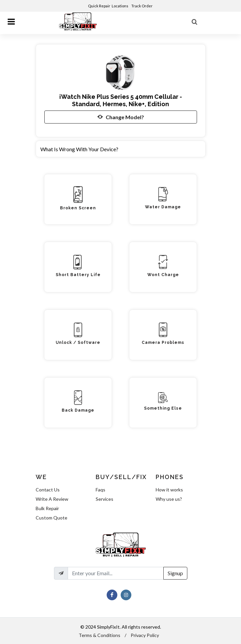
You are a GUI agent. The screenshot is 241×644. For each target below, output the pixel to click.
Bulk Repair (47, 508)
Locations (120, 6)
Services (104, 499)
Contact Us (48, 490)
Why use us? (169, 499)
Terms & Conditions (99, 635)
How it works (169, 490)
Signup (175, 573)
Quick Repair (99, 6)
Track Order (142, 6)
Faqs (100, 490)
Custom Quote (51, 518)
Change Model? (121, 117)
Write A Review (52, 499)
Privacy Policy (145, 635)
